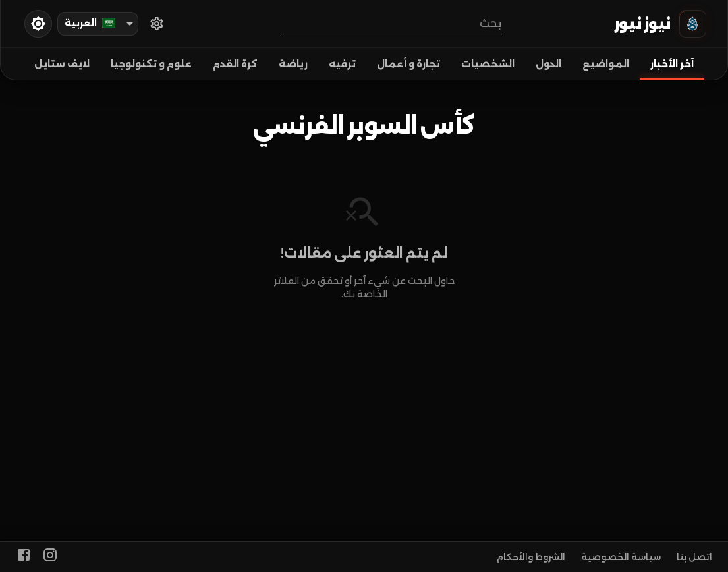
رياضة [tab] (293, 64)
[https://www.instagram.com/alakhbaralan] (50, 557)
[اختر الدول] (157, 24)
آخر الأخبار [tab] (672, 64)
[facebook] (24, 557)
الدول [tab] (548, 64)
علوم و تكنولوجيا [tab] (151, 64)
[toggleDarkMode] (38, 24)
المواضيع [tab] (606, 64)
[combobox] (392, 23)
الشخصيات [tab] (488, 64)
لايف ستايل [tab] (62, 64)
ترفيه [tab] (342, 64)
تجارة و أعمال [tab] (408, 64)
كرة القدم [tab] (235, 64)
